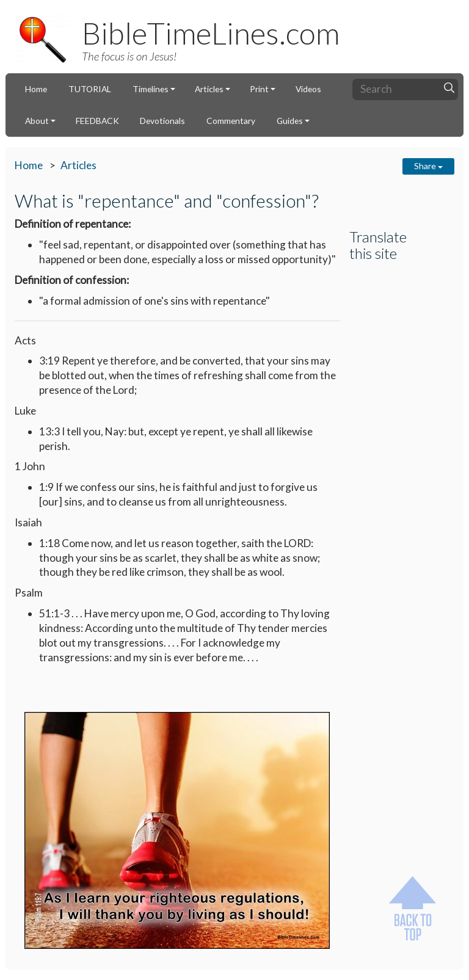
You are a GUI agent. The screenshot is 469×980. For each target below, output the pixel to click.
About (37, 121)
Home (36, 89)
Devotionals (162, 121)
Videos (308, 89)
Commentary (231, 121)
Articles (209, 89)
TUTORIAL (90, 89)
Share (428, 166)
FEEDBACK (97, 121)
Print (259, 89)
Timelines (151, 89)
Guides (290, 121)
